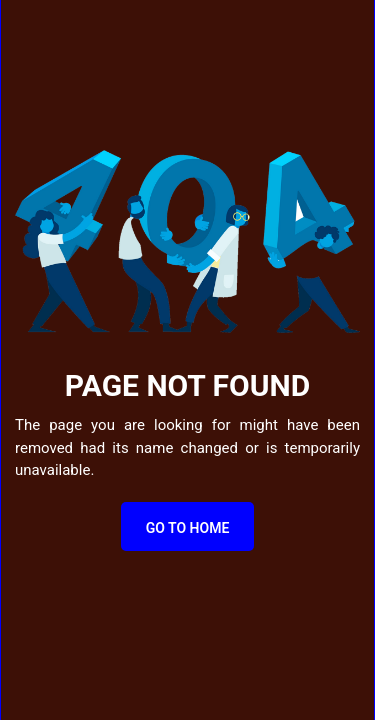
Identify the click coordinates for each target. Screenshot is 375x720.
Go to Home (188, 528)
